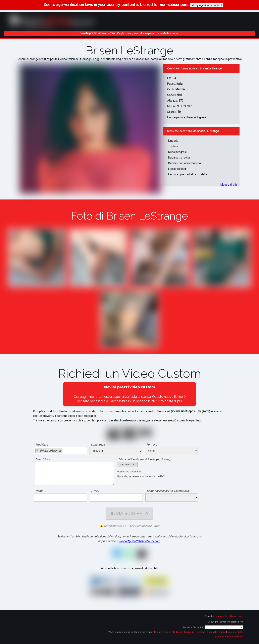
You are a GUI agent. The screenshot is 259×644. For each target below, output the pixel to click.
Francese (189, 632)
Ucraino (232, 632)
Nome (39, 491)
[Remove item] (37, 450)
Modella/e (42, 445)
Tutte (240, 632)
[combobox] (61, 451)
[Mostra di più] (229, 185)
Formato (152, 445)
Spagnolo (212, 632)
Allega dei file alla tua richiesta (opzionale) (144, 459)
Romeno (201, 632)
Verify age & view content (207, 5)
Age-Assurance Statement (229, 637)
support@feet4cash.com (230, 616)
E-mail (95, 491)
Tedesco (178, 632)
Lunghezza (98, 445)
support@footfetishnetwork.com (139, 541)
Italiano (157, 632)
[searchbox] (65, 451)
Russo (222, 632)
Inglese (167, 632)
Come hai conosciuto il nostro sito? (168, 491)
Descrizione (43, 459)
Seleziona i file (127, 465)
